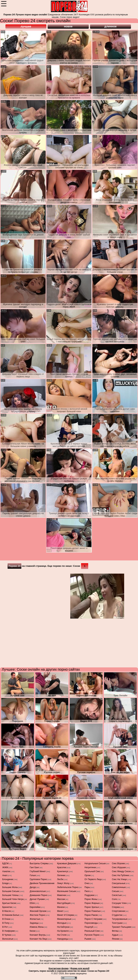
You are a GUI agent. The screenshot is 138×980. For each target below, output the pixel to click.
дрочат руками (37, 899)
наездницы (63, 939)
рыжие (88, 939)
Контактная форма (58, 968)
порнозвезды (91, 923)
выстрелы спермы (39, 863)
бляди (5, 883)
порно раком (91, 915)
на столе (62, 935)
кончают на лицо (38, 939)
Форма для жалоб (80, 968)
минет (60, 911)
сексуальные (119, 883)
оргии (88, 875)
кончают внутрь (38, 935)
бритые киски (9, 903)
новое (68, 26)
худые (115, 935)
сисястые (117, 895)
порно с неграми (93, 919)
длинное (111, 26)
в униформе (9, 931)
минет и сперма (66, 915)
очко (87, 883)
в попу (6, 923)
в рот (5, 927)
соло (115, 899)
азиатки (6, 871)
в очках (6, 919)
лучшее (26, 26)
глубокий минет (38, 871)
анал (5, 875)
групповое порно (38, 879)
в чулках (7, 935)
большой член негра (13, 899)
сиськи (116, 891)
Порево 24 (14, 566)
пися (87, 891)
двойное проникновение (42, 883)
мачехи (61, 907)
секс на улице (119, 879)
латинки (61, 875)
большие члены (11, 895)
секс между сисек (121, 871)
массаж (61, 899)
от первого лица (93, 879)
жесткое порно (37, 915)
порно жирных (92, 903)
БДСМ (5, 863)
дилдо (33, 887)
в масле (7, 911)
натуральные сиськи (95, 863)
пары (87, 887)
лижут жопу (63, 883)
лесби (60, 879)
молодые (62, 923)
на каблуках (63, 927)
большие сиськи (11, 891)
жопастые (35, 919)
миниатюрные (64, 919)
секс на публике (121, 875)
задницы (34, 923)
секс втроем (118, 863)
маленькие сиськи (67, 891)
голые (33, 875)
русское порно (92, 935)
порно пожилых (93, 911)
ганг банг (34, 867)
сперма (116, 907)
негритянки (90, 867)
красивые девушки (67, 863)
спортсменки (119, 911)
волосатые (8, 939)
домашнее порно (38, 895)
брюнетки (7, 907)
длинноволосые (38, 891)
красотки (62, 867)
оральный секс (92, 871)
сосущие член (119, 903)
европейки (35, 907)
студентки (117, 915)
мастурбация (64, 903)
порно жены (91, 899)
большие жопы (10, 887)
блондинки (8, 879)
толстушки (117, 923)
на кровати (63, 931)
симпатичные (119, 887)
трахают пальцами (122, 927)
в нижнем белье (11, 915)
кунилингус (63, 871)
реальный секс (92, 931)
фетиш (115, 931)
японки (116, 939)
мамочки (62, 895)
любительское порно (68, 887)
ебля (32, 903)
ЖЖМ (5, 867)
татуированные (120, 919)
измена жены (37, 927)
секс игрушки (119, 867)
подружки (89, 895)
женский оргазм (38, 911)
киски (33, 931)
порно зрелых (92, 907)
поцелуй (89, 927)
